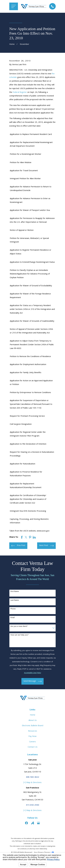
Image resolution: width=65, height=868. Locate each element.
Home (33, 715)
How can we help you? (19, 635)
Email (13, 618)
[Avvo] (32, 823)
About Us (33, 721)
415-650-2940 (32, 805)
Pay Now (32, 736)
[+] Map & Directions (32, 783)
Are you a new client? (19, 626)
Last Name (15, 600)
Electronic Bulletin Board (33, 726)
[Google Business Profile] (38, 823)
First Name (15, 592)
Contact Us (33, 747)
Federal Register (20, 92)
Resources (33, 731)
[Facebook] (26, 823)
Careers (32, 742)
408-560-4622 (32, 777)
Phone (13, 609)
